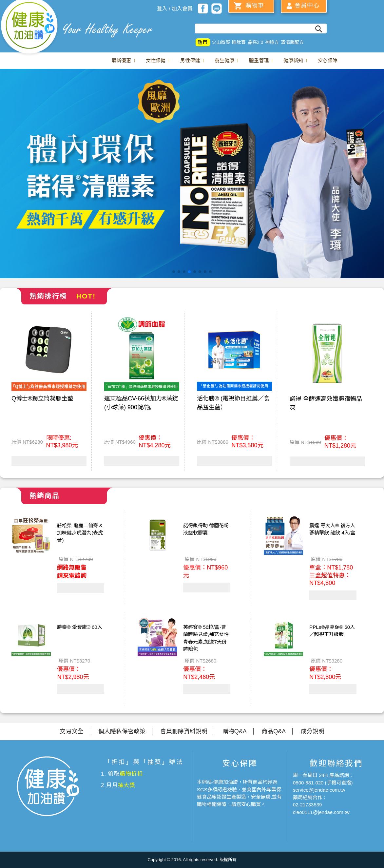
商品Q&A (274, 731)
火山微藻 (221, 42)
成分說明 (313, 731)
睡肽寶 (239, 42)
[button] (174, 272)
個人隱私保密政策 (122, 731)
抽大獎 (127, 785)
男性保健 (190, 60)
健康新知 (293, 60)
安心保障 (328, 60)
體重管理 (259, 60)
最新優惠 (121, 60)
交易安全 (71, 731)
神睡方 (272, 42)
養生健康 (224, 60)
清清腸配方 (292, 42)
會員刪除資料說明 (184, 731)
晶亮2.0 (255, 42)
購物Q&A (235, 731)
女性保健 (156, 60)
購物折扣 (131, 774)
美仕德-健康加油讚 (29, 28)
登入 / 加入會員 (175, 9)
